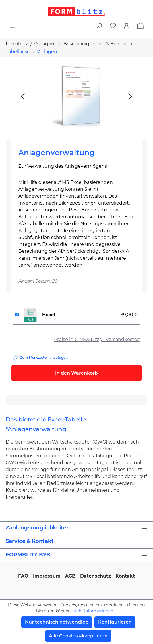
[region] (76, 96)
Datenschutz (95, 576)
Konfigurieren (115, 622)
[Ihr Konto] (127, 26)
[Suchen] (99, 26)
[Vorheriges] (23, 96)
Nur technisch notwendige (57, 622)
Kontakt (125, 576)
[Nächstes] (130, 96)
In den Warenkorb (76, 373)
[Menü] (13, 26)
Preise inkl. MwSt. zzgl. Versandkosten (97, 339)
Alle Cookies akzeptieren (78, 636)
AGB (70, 576)
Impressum (47, 576)
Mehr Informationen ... (95, 611)
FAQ (23, 576)
